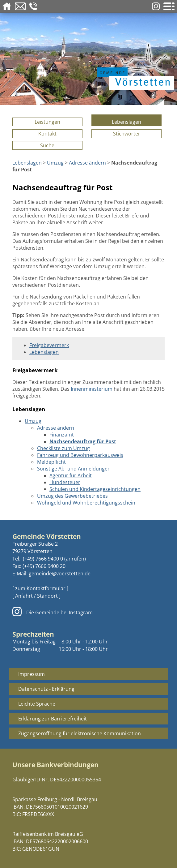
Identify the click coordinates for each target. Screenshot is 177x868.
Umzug (55, 163)
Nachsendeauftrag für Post (83, 441)
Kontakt (47, 134)
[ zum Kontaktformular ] (40, 588)
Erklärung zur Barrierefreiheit (53, 719)
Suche (47, 145)
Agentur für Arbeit (71, 475)
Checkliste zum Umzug (63, 448)
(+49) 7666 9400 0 (43, 559)
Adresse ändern (87, 163)
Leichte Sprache (37, 704)
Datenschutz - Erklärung (46, 689)
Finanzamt (62, 435)
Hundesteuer (65, 482)
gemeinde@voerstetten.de (60, 574)
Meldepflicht (51, 462)
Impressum (32, 674)
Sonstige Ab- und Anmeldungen (74, 469)
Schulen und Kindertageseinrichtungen (95, 489)
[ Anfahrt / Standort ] (36, 596)
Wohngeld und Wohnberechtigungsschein (86, 503)
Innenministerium (92, 389)
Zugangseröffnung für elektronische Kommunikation (80, 733)
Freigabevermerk (49, 345)
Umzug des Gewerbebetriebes (72, 496)
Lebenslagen (126, 122)
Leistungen (47, 122)
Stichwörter (127, 134)
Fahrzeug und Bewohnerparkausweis (80, 455)
